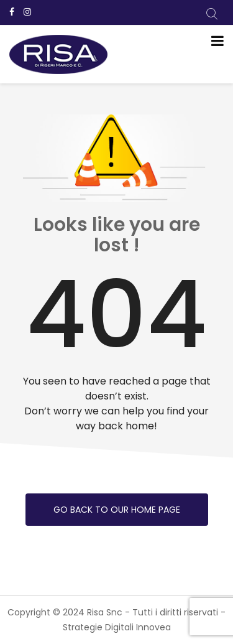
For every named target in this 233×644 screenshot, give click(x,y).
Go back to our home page (117, 510)
